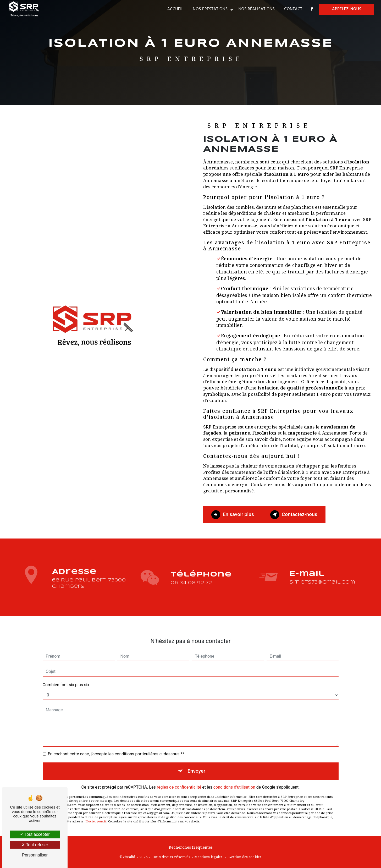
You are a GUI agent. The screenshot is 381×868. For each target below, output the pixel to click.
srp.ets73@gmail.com (322, 576)
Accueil (175, 9)
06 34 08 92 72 (191, 589)
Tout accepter (35, 834)
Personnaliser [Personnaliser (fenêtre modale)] (35, 855)
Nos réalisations (256, 9)
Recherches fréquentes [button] (191, 847)
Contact (293, 9)
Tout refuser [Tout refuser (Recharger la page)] (35, 845)
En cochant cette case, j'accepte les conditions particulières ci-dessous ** (116, 747)
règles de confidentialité (179, 781)
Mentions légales (208, 857)
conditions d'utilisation (234, 781)
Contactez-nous (294, 515)
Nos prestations (210, 9)
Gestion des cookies (245, 857)
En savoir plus (233, 515)
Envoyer (196, 764)
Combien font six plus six (66, 678)
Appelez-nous (347, 9)
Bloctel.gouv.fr (96, 815)
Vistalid (129, 857)
